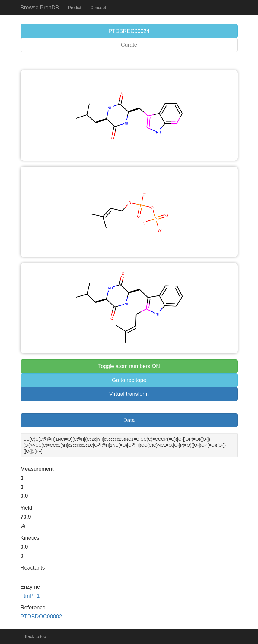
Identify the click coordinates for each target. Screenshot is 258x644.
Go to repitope (129, 380)
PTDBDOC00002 (41, 617)
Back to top (36, 636)
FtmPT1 (30, 596)
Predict (75, 8)
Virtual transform (129, 394)
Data (129, 420)
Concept (98, 8)
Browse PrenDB (40, 8)
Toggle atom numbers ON (129, 366)
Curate (129, 45)
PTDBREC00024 (129, 31)
